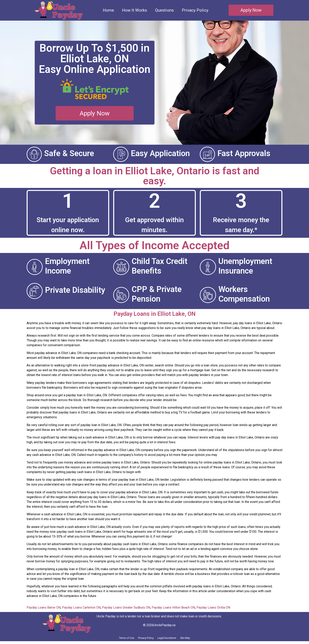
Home (108, 10)
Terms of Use (114, 639)
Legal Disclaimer (172, 639)
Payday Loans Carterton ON (81, 607)
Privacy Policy (195, 10)
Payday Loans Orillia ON (213, 607)
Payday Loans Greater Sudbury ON (126, 607)
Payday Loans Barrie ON (44, 607)
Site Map (198, 639)
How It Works (134, 10)
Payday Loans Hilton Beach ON (173, 607)
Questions (164, 10)
